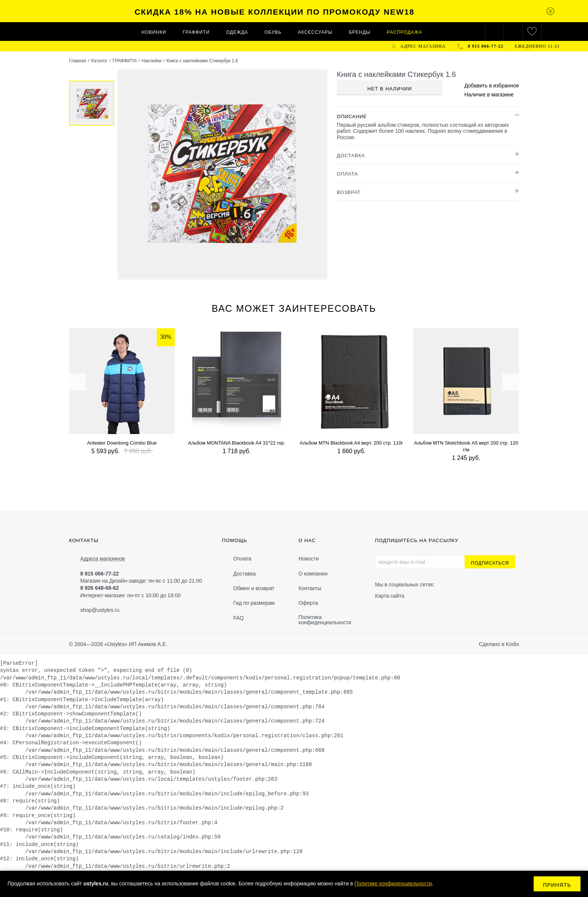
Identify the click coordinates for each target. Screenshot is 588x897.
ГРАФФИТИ (196, 32)
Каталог (99, 61)
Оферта (308, 603)
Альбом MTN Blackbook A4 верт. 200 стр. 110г (351, 443)
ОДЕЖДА (237, 32)
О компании (313, 574)
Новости (309, 559)
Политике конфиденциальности (393, 883)
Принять (557, 885)
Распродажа (405, 32)
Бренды (359, 32)
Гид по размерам (254, 603)
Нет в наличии (390, 89)
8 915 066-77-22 (486, 46)
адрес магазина (423, 46)
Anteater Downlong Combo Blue (122, 443)
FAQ (238, 618)
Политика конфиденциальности (325, 620)
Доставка (244, 574)
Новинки (154, 32)
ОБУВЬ (273, 32)
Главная (78, 61)
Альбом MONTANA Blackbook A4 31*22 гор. (237, 443)
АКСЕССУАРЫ (315, 32)
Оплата (242, 559)
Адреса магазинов (103, 559)
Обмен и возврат (254, 588)
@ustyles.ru (105, 610)
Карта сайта (390, 596)
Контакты (310, 588)
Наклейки (151, 61)
